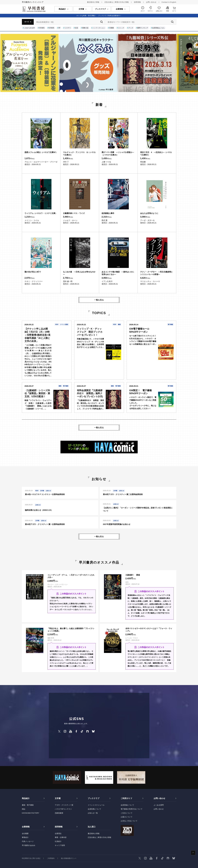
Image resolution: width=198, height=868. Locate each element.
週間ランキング (143, 28)
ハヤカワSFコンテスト (63, 809)
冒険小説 (85, 28)
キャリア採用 (60, 845)
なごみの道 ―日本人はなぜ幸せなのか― (79, 273)
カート (174, 11)
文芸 (76, 28)
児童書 (111, 28)
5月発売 (42, 28)
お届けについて (127, 817)
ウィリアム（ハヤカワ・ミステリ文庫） (41, 213)
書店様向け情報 (93, 2)
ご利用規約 (51, 858)
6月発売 (51, 28)
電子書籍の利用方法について (132, 809)
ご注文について (127, 813)
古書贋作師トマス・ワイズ (74, 213)
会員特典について (94, 809)
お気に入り (159, 11)
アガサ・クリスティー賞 (64, 805)
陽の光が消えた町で (33, 272)
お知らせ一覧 (93, 813)
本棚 (167, 11)
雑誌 (24, 809)
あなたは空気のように (149, 213)
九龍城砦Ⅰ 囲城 (133, 575)
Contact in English (169, 2)
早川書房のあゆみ (29, 845)
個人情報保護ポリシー (69, 858)
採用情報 (137, 2)
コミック (121, 28)
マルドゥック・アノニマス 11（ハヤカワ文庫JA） (79, 154)
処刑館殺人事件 (108, 213)
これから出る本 (29, 28)
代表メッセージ (28, 841)
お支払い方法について (129, 821)
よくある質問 (159, 805)
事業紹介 (25, 837)
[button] (8, 64)
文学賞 (58, 798)
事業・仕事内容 (61, 837)
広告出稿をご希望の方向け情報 (117, 2)
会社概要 (25, 834)
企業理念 (58, 834)
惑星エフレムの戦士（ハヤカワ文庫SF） (41, 152)
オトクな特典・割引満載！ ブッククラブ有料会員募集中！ (99, 16)
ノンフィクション (99, 28)
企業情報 (26, 827)
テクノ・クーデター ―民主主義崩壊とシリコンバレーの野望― (156, 273)
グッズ (131, 28)
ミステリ (68, 28)
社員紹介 (58, 841)
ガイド (143, 11)
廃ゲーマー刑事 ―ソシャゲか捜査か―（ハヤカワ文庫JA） (118, 154)
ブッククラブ (94, 798)
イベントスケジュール (96, 805)
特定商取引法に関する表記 (31, 858)
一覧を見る (99, 300)
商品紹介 (26, 798)
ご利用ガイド (126, 798)
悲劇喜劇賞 (59, 813)
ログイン (150, 11)
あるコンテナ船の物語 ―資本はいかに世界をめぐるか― (118, 273)
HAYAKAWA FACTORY (31, 813)
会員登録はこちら (158, 28)
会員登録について (127, 805)
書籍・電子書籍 (28, 805)
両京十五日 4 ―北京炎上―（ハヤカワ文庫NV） (156, 154)
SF (59, 28)
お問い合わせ (151, 2)
